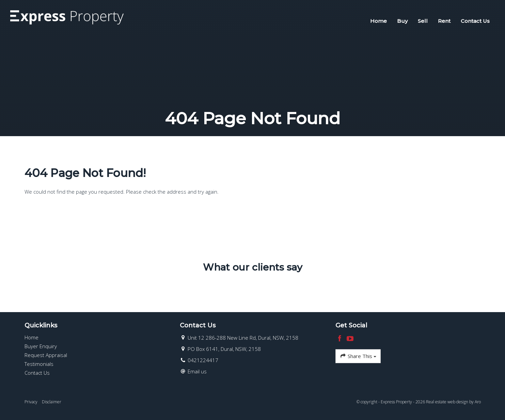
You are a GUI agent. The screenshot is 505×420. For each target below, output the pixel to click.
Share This (358, 356)
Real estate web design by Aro (453, 402)
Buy (402, 21)
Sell (423, 21)
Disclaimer (52, 402)
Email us (197, 371)
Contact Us (475, 21)
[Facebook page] (341, 339)
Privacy (31, 402)
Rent (444, 21)
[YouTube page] (350, 339)
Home (378, 21)
